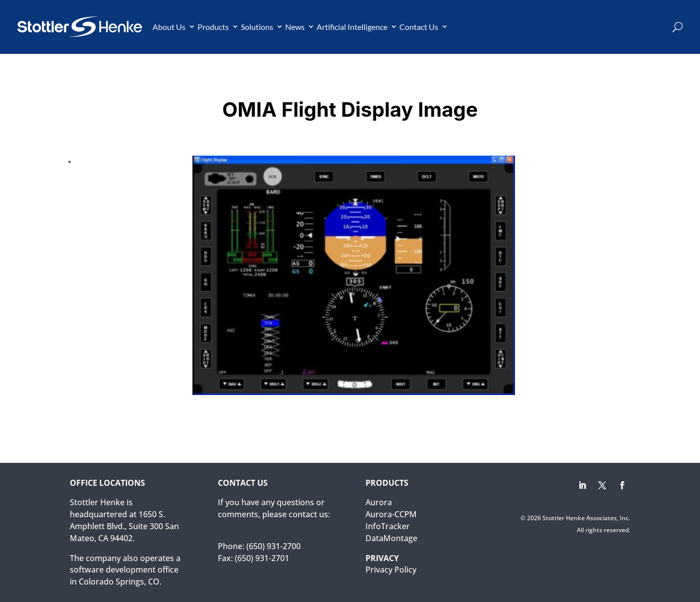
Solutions (257, 27)
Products (213, 27)
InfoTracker (388, 526)
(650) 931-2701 (262, 558)
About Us (169, 27)
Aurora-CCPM (391, 514)
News (295, 27)
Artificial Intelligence (352, 27)
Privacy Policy (391, 570)
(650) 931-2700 (273, 546)
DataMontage (391, 538)
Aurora (379, 502)
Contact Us (419, 27)
